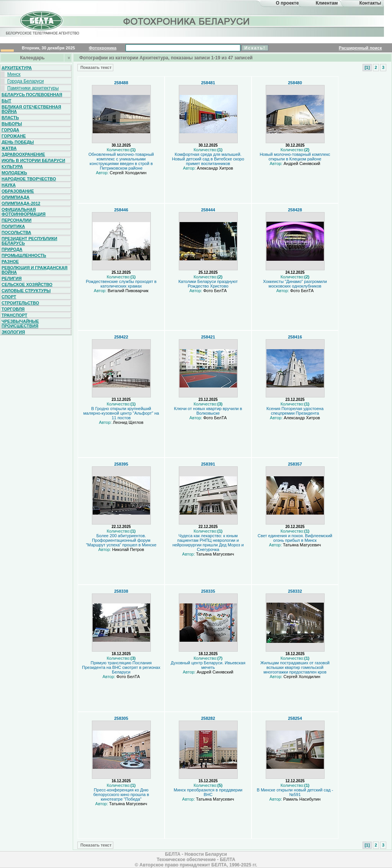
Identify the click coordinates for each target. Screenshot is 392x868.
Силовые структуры (26, 291)
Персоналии (16, 220)
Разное (10, 262)
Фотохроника (103, 48)
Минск (14, 74)
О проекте (287, 3)
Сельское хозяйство (27, 284)
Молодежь (14, 173)
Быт (6, 101)
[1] (367, 67)
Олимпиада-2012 (21, 203)
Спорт (9, 297)
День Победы (18, 142)
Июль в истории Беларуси (33, 160)
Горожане (14, 136)
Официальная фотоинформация (24, 212)
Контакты (370, 3)
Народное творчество (29, 179)
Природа (12, 249)
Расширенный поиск (360, 48)
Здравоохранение (23, 154)
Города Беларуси (25, 81)
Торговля (13, 309)
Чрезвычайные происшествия (20, 324)
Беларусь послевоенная (32, 95)
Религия (11, 278)
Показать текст (95, 67)
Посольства (16, 232)
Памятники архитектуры (33, 88)
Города (10, 130)
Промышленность (24, 255)
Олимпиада (16, 197)
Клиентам (327, 3)
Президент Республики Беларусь (29, 241)
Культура (12, 167)
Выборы (12, 124)
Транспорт (14, 315)
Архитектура (17, 68)
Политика (13, 226)
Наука (9, 185)
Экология (13, 332)
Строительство (20, 303)
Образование (18, 191)
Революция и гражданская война (34, 270)
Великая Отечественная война (31, 109)
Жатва (9, 148)
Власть (10, 118)
